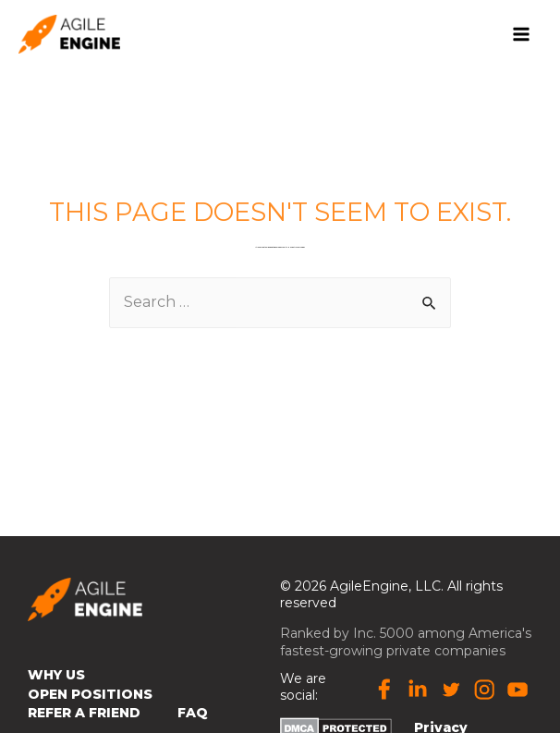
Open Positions (90, 695)
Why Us (56, 677)
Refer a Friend (84, 715)
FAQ (193, 715)
